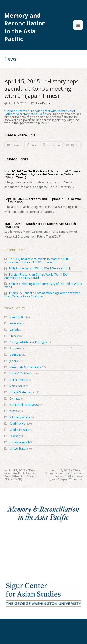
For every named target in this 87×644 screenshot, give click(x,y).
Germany (15, 355)
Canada (14, 330)
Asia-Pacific (43, 103)
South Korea (17, 424)
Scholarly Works (20, 417)
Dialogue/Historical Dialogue (28, 342)
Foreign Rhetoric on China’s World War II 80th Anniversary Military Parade (36, 276)
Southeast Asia (19, 430)
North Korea (17, 386)
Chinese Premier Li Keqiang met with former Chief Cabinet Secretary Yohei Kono (40, 112)
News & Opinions (21, 373)
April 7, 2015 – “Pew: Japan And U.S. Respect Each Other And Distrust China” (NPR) (21, 475)
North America (19, 380)
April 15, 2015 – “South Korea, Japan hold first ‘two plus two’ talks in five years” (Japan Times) (64, 475)
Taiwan (14, 436)
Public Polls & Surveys (23, 405)
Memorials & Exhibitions (25, 367)
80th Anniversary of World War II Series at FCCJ (39, 268)
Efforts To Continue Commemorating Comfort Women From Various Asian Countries (42, 295)
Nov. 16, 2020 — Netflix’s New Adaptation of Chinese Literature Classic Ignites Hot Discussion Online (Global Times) (42, 174)
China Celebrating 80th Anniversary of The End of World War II (43, 285)
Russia (13, 411)
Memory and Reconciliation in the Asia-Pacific (25, 27)
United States (18, 449)
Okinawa (15, 398)
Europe (14, 348)
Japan (13, 361)
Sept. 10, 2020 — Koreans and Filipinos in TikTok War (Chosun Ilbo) (43, 200)
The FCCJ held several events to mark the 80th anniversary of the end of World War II (37, 261)
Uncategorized (19, 442)
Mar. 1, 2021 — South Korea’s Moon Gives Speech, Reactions (41, 225)
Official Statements (22, 392)
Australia (15, 323)
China (13, 336)
